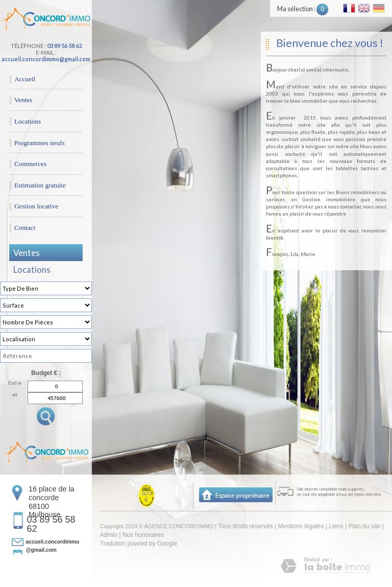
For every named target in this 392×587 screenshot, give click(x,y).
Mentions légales (301, 526)
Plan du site (365, 526)
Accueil (25, 79)
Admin (109, 535)
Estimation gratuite (40, 185)
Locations (28, 121)
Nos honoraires (143, 535)
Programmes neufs (40, 143)
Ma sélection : (303, 9)
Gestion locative (36, 206)
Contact (25, 228)
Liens (336, 526)
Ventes (23, 100)
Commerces (30, 164)
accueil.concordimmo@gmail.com (46, 59)
